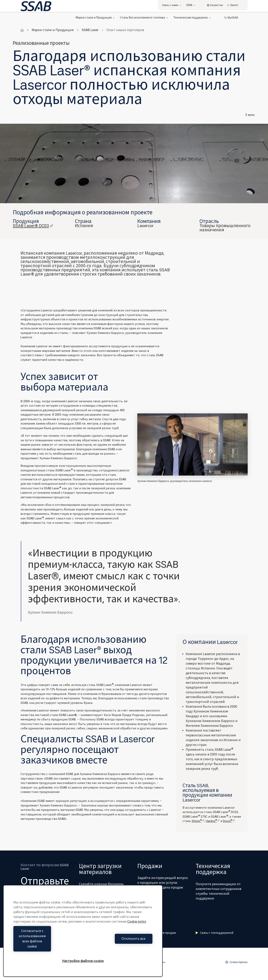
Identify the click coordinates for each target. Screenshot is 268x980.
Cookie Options (236, 962)
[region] (83, 936)
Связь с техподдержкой (214, 933)
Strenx (198, 821)
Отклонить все (119, 944)
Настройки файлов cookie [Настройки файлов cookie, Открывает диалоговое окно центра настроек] (83, 961)
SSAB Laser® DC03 (33, 226)
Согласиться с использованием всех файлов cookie (47, 944)
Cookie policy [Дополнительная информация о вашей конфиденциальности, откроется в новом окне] (137, 932)
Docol (229, 821)
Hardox (213, 821)
